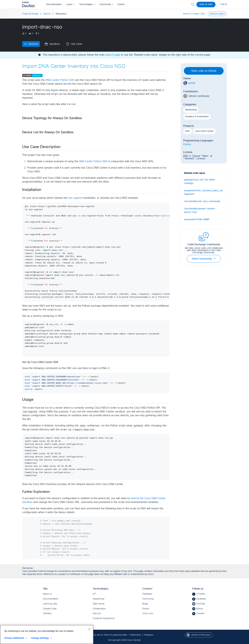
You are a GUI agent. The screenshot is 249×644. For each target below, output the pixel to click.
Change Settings (40, 638)
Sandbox (55, 44)
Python (187, 144)
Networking (191, 110)
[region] (47, 634)
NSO (188, 131)
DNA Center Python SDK (60, 80)
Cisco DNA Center (204, 131)
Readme (33, 44)
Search (47, 14)
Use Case (76, 44)
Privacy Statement (14, 638)
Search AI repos (191, 14)
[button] (214, 259)
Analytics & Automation (197, 117)
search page (113, 55)
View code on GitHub (204, 71)
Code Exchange (30, 14)
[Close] (89, 629)
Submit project (217, 14)
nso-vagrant (75, 198)
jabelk (192, 83)
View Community (204, 259)
